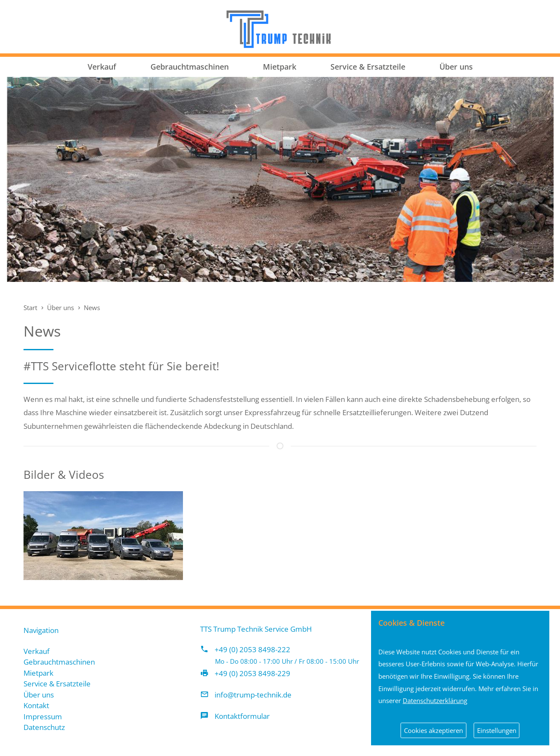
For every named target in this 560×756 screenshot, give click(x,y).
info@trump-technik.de (253, 695)
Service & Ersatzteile (368, 67)
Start (30, 308)
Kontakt (36, 705)
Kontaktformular (242, 716)
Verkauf (102, 67)
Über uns (456, 67)
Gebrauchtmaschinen (190, 67)
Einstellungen (497, 730)
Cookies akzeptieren (433, 730)
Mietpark (280, 67)
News (92, 308)
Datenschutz (44, 727)
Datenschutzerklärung (435, 700)
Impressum (43, 716)
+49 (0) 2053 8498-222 (252, 649)
